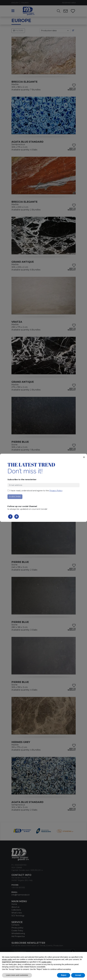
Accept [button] (78, 975)
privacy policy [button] (7, 959)
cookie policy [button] (46, 962)
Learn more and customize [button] (17, 975)
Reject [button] (64, 975)
